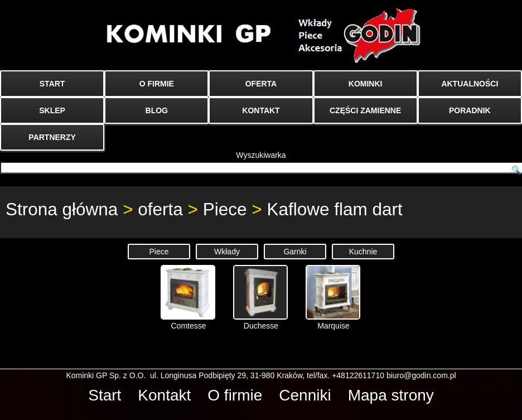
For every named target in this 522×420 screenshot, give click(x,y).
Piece (225, 209)
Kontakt (164, 395)
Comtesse (188, 298)
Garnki (295, 252)
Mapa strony (391, 395)
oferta (160, 209)
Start (105, 395)
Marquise (333, 298)
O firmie (235, 395)
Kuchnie (363, 252)
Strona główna (62, 209)
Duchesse (260, 298)
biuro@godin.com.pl (421, 375)
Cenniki (305, 395)
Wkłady (227, 252)
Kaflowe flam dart (334, 209)
